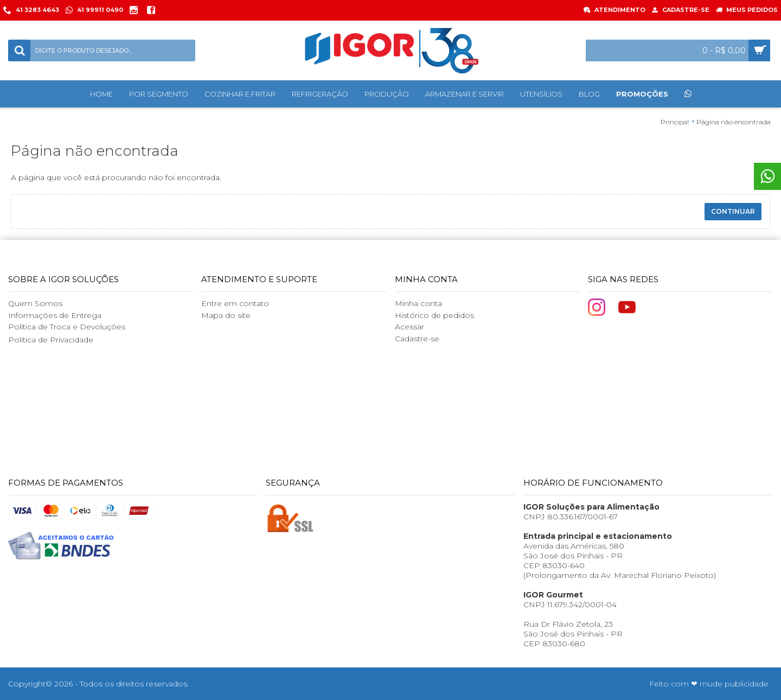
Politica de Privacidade (51, 340)
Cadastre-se (417, 339)
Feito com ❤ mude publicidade (709, 684)
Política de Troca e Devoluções (67, 327)
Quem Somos (35, 303)
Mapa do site (226, 315)
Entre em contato (235, 303)
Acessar (409, 327)
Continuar (733, 211)
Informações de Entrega (55, 315)
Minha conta (418, 303)
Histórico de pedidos (434, 315)
